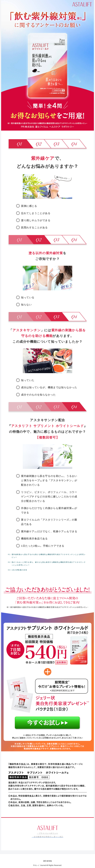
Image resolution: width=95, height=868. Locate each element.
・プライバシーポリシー (47, 833)
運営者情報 (47, 861)
